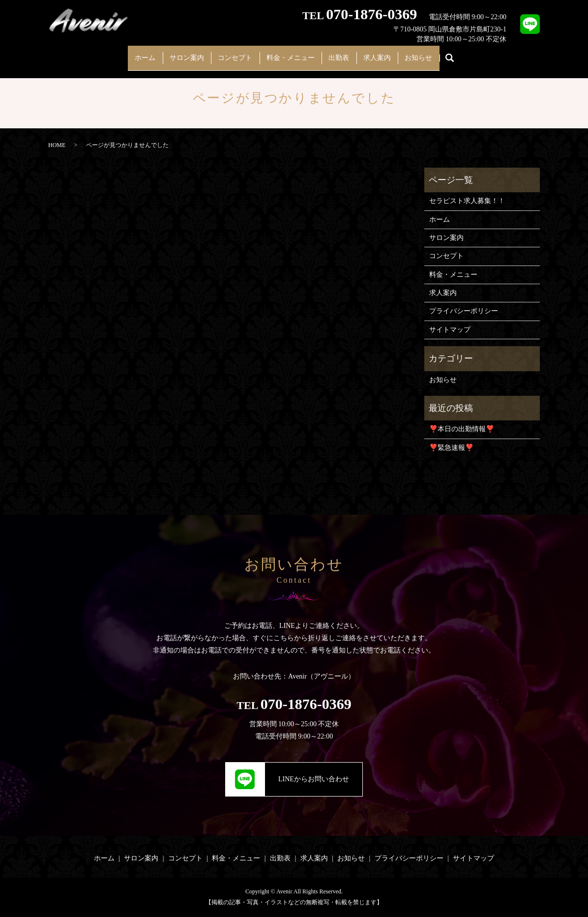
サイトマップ (450, 330)
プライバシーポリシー (464, 311)
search (473, 54)
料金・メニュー (291, 53)
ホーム (125, 53)
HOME (57, 145)
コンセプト (229, 53)
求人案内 (390, 53)
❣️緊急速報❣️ (451, 448)
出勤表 (346, 53)
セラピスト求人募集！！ (467, 201)
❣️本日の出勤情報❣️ (462, 429)
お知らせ (439, 53)
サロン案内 (174, 53)
